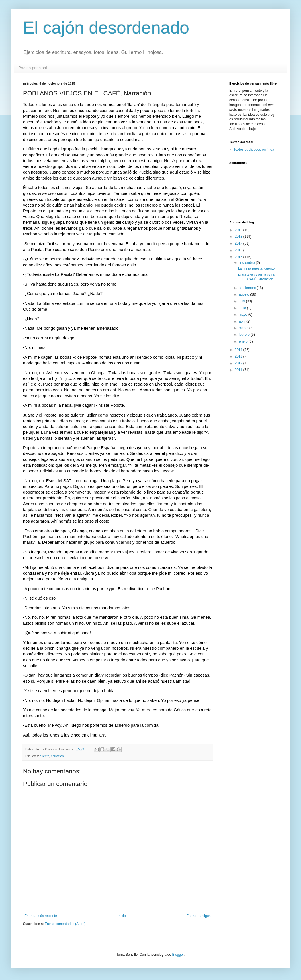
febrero (245, 335)
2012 (239, 363)
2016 (239, 250)
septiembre (248, 288)
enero (244, 341)
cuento (44, 756)
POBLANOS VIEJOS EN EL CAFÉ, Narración (257, 277)
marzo (244, 328)
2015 (239, 257)
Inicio (122, 916)
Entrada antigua (199, 916)
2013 (239, 356)
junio (243, 308)
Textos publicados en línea (254, 150)
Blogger (178, 955)
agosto (244, 294)
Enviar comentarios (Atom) (65, 924)
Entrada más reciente (41, 916)
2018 (239, 237)
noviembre (247, 263)
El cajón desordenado (106, 28)
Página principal (33, 68)
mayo (244, 315)
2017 (239, 243)
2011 (239, 370)
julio (242, 301)
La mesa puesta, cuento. (257, 268)
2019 (239, 230)
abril (243, 321)
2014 (239, 350)
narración (57, 756)
